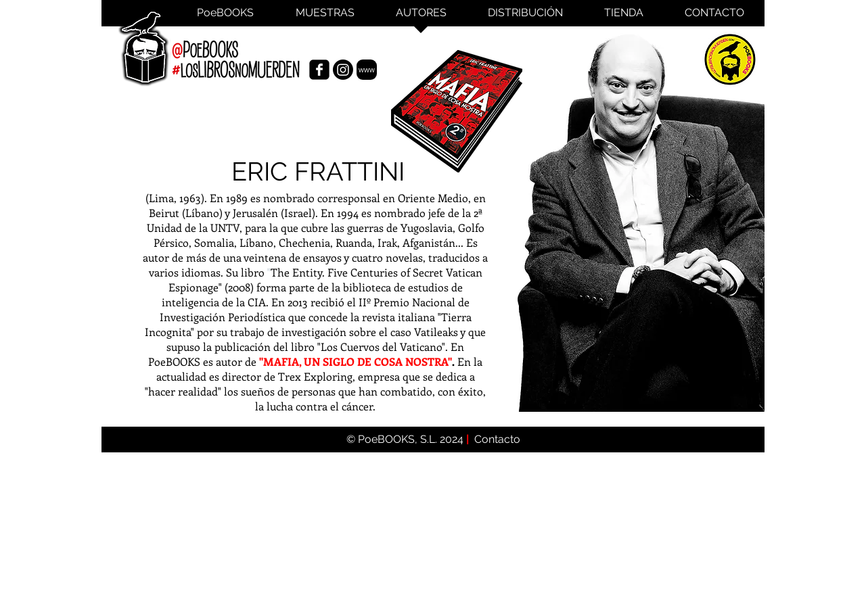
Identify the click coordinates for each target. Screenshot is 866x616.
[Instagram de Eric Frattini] (343, 70)
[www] (367, 70)
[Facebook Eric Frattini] (319, 70)
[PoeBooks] (730, 59)
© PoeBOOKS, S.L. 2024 (406, 439)
